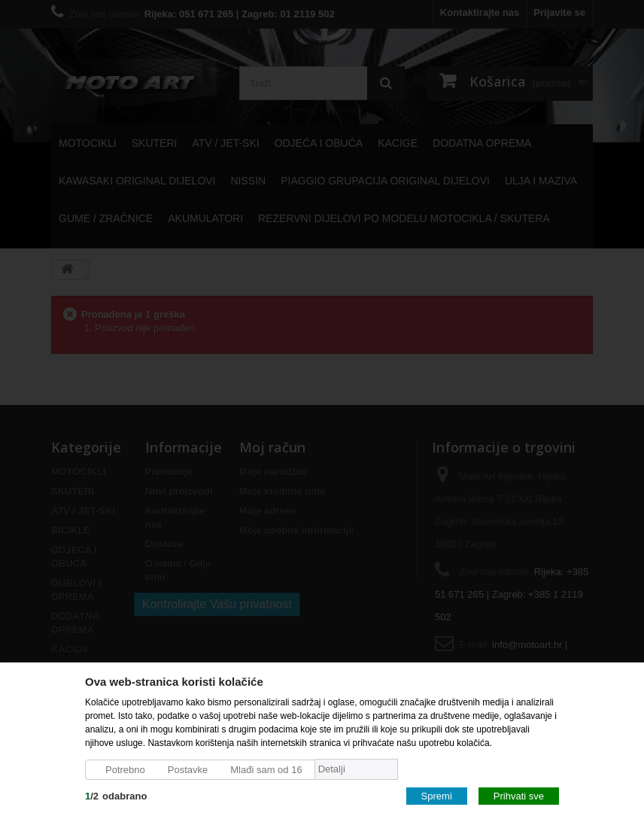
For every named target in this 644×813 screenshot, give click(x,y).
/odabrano (116, 795)
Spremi (437, 795)
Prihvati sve (519, 795)
